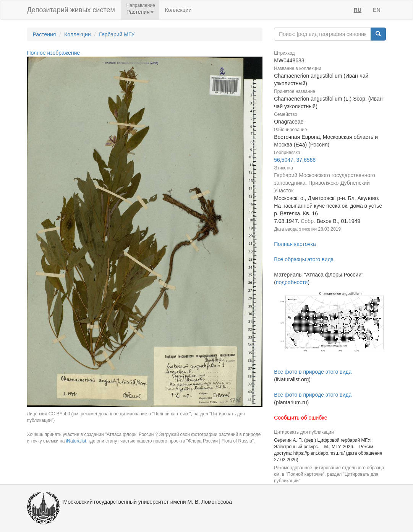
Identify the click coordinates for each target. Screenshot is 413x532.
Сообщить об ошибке (300, 418)
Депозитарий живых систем (71, 10)
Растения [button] (140, 12)
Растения (45, 34)
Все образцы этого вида (304, 259)
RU (358, 10)
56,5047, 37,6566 (295, 160)
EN (377, 10)
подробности (292, 282)
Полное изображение (54, 53)
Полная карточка (295, 244)
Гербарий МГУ (117, 34)
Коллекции (178, 10)
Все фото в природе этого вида (313, 372)
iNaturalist (76, 441)
